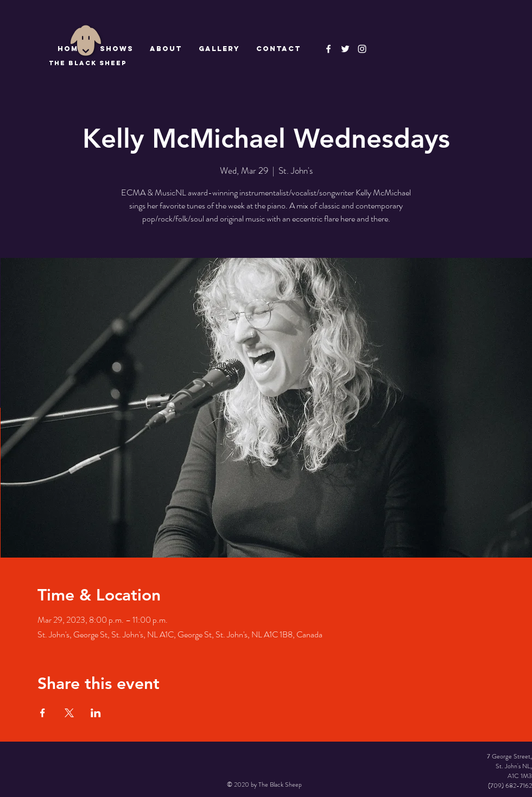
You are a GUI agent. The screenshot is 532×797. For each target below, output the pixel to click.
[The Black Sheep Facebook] (328, 49)
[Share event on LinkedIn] (96, 713)
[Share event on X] (69, 713)
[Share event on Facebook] (43, 713)
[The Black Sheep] (345, 49)
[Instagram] (362, 49)
